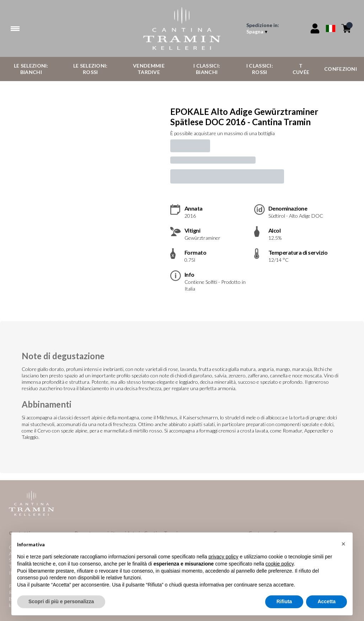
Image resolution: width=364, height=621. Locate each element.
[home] (182, 28)
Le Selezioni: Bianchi (31, 69)
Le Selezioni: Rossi (90, 69)
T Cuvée (301, 69)
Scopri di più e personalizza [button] (61, 602)
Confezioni (341, 69)
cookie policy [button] (280, 564)
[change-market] (274, 28)
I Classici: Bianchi (207, 69)
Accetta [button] (326, 602)
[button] (343, 544)
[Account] (315, 28)
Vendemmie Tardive (149, 69)
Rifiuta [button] (284, 602)
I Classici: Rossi (260, 69)
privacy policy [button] (224, 557)
